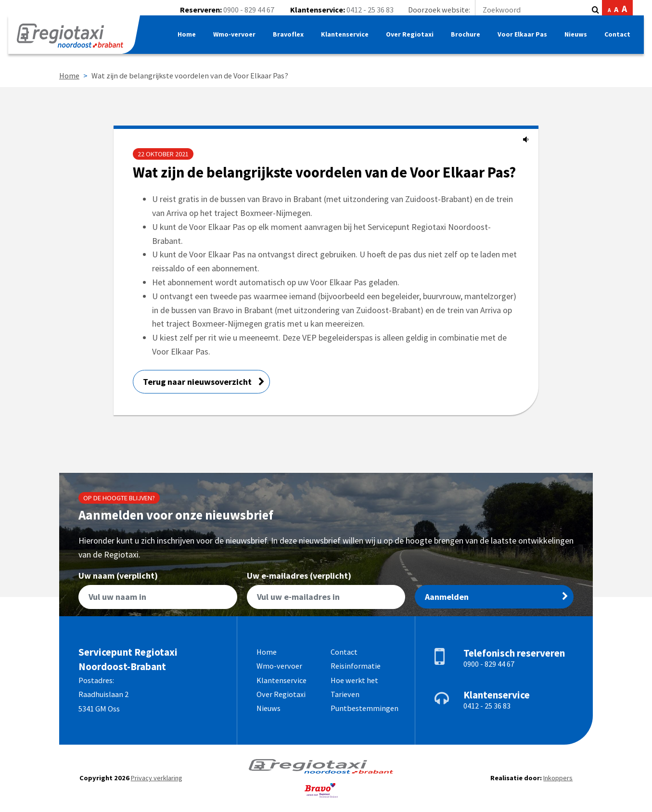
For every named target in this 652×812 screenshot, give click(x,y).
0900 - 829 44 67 (249, 10)
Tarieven (345, 694)
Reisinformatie (356, 666)
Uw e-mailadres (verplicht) (326, 590)
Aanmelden (497, 597)
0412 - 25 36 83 (370, 10)
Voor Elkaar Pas (520, 41)
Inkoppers (558, 778)
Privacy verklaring (157, 778)
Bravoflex (285, 41)
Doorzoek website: (498, 10)
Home (181, 41)
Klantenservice (342, 41)
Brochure (463, 41)
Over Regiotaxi (407, 41)
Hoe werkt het (354, 680)
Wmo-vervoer (230, 41)
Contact (616, 41)
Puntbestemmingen (364, 708)
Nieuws (574, 41)
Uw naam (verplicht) (158, 590)
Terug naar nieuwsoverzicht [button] (204, 382)
